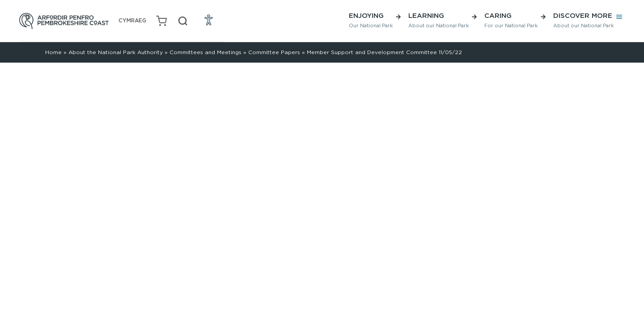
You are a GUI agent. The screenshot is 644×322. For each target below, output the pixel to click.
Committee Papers (274, 52)
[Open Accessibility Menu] (209, 20)
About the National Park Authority (116, 52)
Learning (439, 20)
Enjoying (371, 20)
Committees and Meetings (205, 52)
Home (53, 52)
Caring (511, 20)
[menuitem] (132, 21)
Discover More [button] (583, 20)
